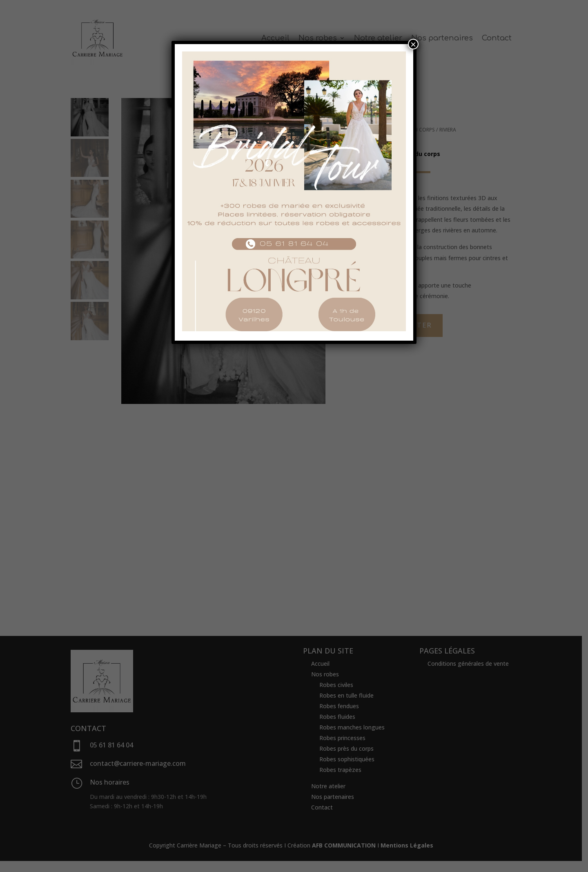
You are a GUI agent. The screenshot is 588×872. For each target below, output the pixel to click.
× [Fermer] (413, 44)
